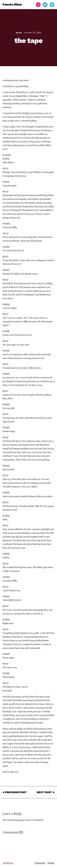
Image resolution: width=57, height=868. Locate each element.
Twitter (51, 863)
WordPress (8, 863)
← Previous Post (15, 792)
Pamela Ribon (12, 5)
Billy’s (27, 113)
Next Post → (46, 792)
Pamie (19, 33)
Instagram (40, 863)
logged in (20, 820)
